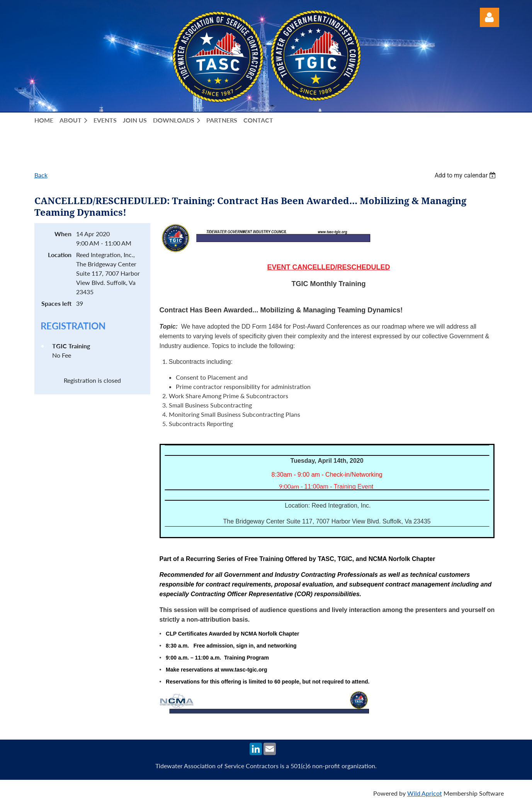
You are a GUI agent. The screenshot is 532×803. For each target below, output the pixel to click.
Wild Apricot (425, 793)
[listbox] (466, 175)
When (63, 234)
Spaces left (56, 303)
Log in (490, 17)
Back (41, 175)
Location (60, 255)
